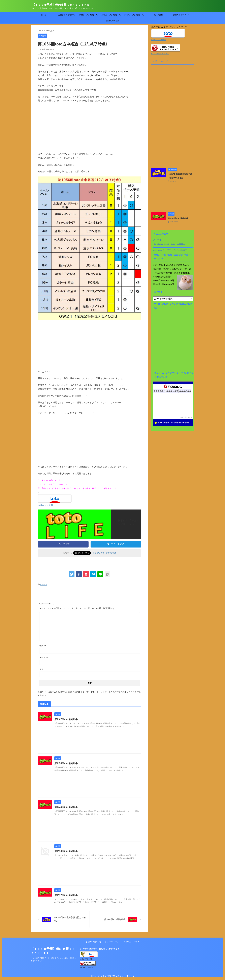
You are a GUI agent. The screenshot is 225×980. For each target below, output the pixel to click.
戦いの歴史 (158, 15)
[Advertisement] (90, 129)
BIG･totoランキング (160, 54)
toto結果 (44, 585)
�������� (186, 417)
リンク (137, 942)
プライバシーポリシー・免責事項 (118, 942)
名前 (43, 646)
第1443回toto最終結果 (66, 807)
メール (44, 657)
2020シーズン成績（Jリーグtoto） (135, 16)
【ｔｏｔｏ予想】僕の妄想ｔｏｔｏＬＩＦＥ (61, 5)
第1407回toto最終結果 (66, 719)
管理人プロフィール (181, 15)
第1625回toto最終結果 (178, 218)
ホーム (44, 15)
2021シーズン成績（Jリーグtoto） (112, 16)
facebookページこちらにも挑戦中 (170, 244)
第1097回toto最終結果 (66, 895)
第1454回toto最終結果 (66, 763)
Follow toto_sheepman (105, 553)
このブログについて (67, 15)
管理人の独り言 (113, 21)
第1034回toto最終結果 (66, 851)
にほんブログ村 (45, 505)
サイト (42, 669)
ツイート (157, 240)
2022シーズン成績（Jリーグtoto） (89, 16)
